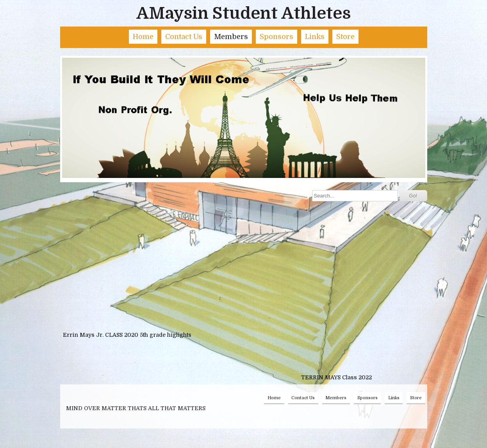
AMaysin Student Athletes (243, 13)
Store (345, 37)
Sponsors (277, 37)
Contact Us (184, 37)
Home (143, 37)
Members (231, 37)
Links (315, 37)
